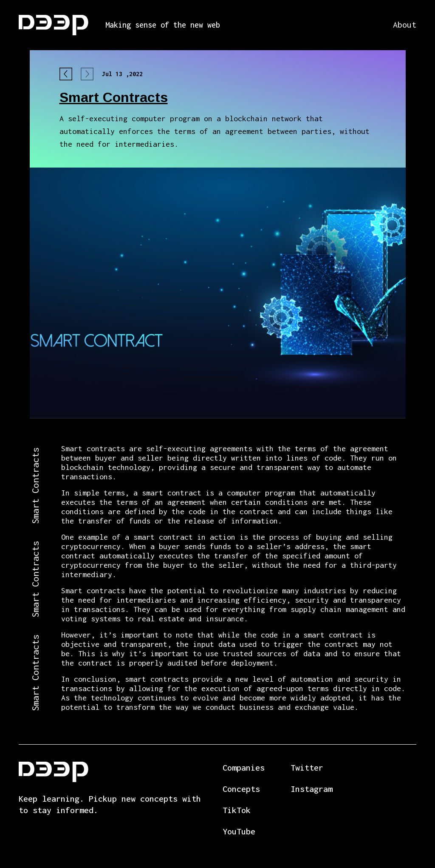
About (405, 24)
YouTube (239, 831)
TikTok (237, 810)
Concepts (241, 789)
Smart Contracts (114, 97)
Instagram (312, 789)
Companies (244, 767)
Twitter (307, 767)
